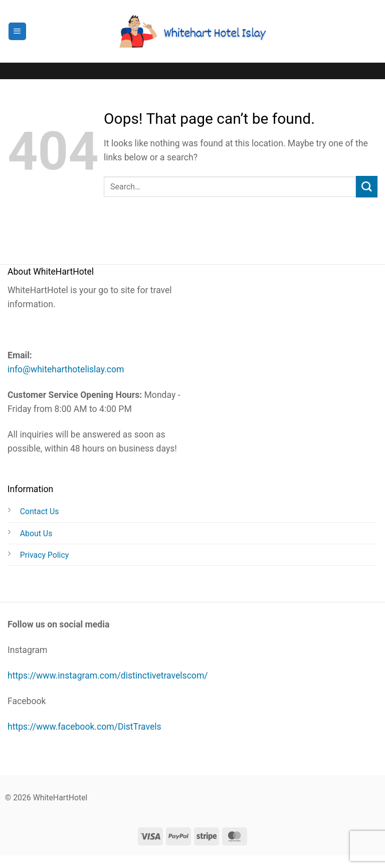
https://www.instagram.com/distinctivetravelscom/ (108, 676)
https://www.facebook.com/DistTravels (84, 727)
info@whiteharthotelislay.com (66, 369)
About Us (36, 533)
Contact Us (40, 511)
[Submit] (367, 187)
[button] (17, 32)
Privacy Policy (44, 555)
